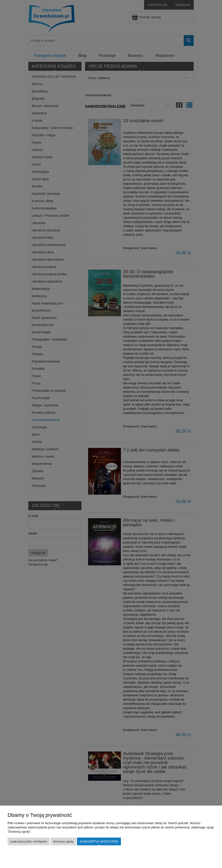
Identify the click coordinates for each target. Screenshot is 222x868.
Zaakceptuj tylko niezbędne (29, 841)
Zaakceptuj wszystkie (99, 841)
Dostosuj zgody (63, 841)
